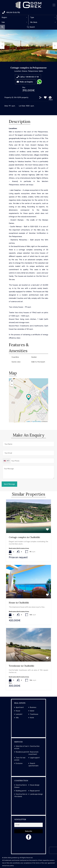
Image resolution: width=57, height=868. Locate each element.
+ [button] (12, 381)
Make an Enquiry (26, 82)
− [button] (12, 385)
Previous (2, 46)
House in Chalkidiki (19, 603)
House (18, 711)
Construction (35, 746)
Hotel (32, 718)
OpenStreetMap (37, 421)
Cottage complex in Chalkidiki (24, 537)
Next (55, 46)
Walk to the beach (38, 362)
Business (33, 707)
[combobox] (14, 17)
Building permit (21, 791)
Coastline (15, 357)
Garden (34, 357)
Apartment (20, 707)
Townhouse (34, 714)
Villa (17, 718)
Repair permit (35, 791)
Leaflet (28, 421)
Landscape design (36, 794)
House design (35, 785)
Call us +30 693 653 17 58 (29, 77)
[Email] (28, 825)
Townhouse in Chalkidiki (21, 666)
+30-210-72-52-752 (11, 12)
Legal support (35, 758)
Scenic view (16, 362)
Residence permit (22, 752)
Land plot (19, 714)
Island (32, 711)
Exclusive (19, 763)
